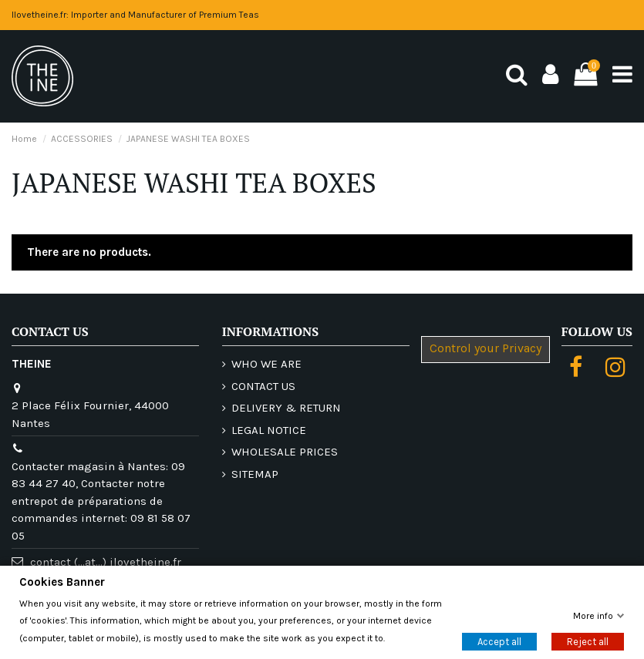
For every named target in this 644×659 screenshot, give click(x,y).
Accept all (499, 641)
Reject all (588, 641)
